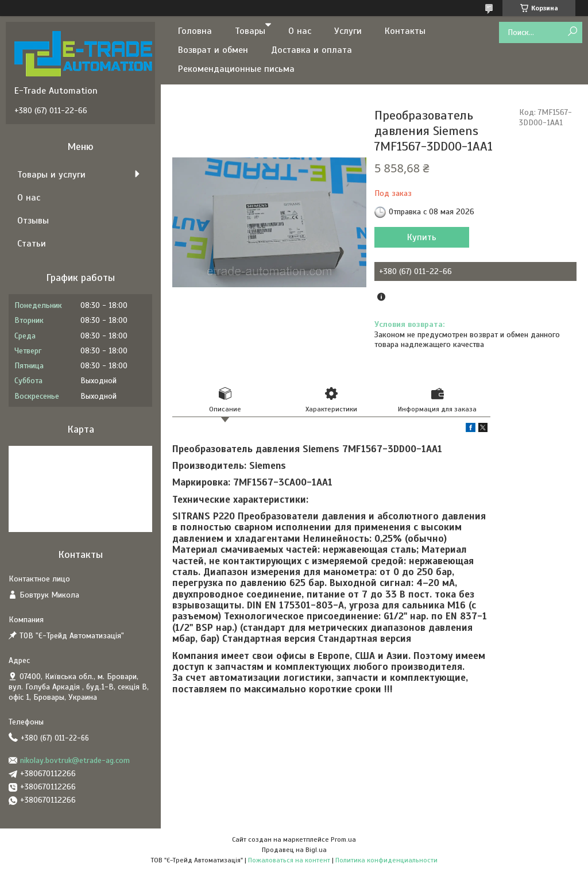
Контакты (405, 31)
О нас (300, 31)
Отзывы (33, 221)
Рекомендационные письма (236, 69)
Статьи (32, 244)
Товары (250, 31)
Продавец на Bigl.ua (294, 850)
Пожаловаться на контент (289, 860)
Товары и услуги (51, 175)
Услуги (348, 31)
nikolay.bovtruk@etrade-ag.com (75, 760)
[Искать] (572, 32)
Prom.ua (343, 839)
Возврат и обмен (213, 50)
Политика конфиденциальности (386, 860)
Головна (195, 31)
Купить (422, 237)
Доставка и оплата (312, 50)
